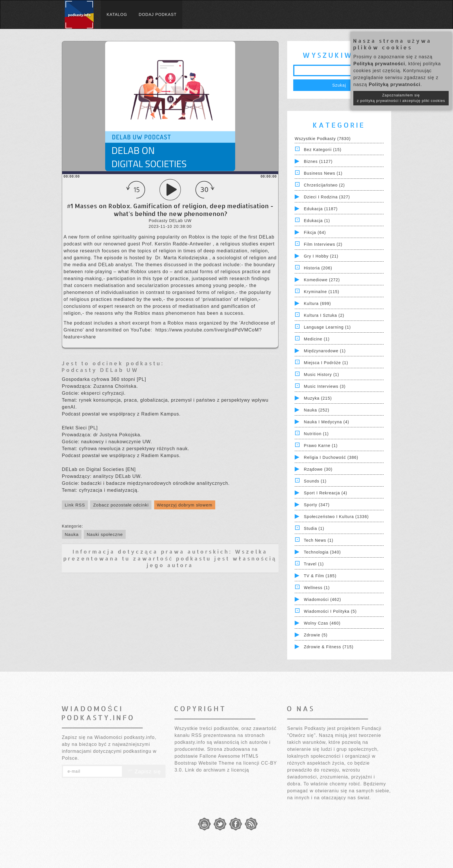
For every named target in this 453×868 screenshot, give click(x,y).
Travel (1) (314, 564)
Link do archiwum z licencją (217, 770)
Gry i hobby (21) (321, 256)
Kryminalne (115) (322, 292)
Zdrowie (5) (316, 635)
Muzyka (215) (318, 398)
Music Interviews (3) (325, 386)
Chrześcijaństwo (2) (324, 185)
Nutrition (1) (316, 434)
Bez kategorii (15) (323, 150)
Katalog (117, 14)
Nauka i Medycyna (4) (327, 422)
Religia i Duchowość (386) (331, 457)
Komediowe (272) (322, 280)
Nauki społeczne (105, 534)
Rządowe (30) (318, 469)
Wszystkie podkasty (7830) (323, 139)
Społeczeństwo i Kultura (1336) (336, 517)
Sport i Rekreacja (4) (326, 493)
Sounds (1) (315, 481)
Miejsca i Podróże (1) (326, 363)
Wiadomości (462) (323, 599)
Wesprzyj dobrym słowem (185, 505)
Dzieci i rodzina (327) (327, 197)
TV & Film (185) (320, 576)
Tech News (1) (319, 540)
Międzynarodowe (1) (325, 351)
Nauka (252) (317, 410)
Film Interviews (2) (323, 244)
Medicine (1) (317, 339)
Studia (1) (314, 528)
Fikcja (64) (315, 232)
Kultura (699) (318, 303)
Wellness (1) (317, 588)
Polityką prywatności (379, 64)
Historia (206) (318, 268)
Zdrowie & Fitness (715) (329, 647)
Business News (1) (323, 173)
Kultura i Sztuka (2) (324, 315)
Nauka (72, 534)
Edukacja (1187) (321, 209)
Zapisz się (144, 772)
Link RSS (75, 505)
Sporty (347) (317, 505)
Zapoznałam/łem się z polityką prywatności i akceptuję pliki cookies (401, 98)
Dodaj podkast (158, 14)
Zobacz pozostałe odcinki (121, 505)
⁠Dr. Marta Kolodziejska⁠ (182, 258)
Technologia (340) (322, 552)
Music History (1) (322, 375)
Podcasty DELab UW (100, 370)
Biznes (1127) (318, 161)
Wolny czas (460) (322, 623)
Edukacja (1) (317, 221)
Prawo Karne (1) (321, 446)
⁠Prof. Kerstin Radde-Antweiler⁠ (177, 244)
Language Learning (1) (327, 327)
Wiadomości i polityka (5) (330, 611)
